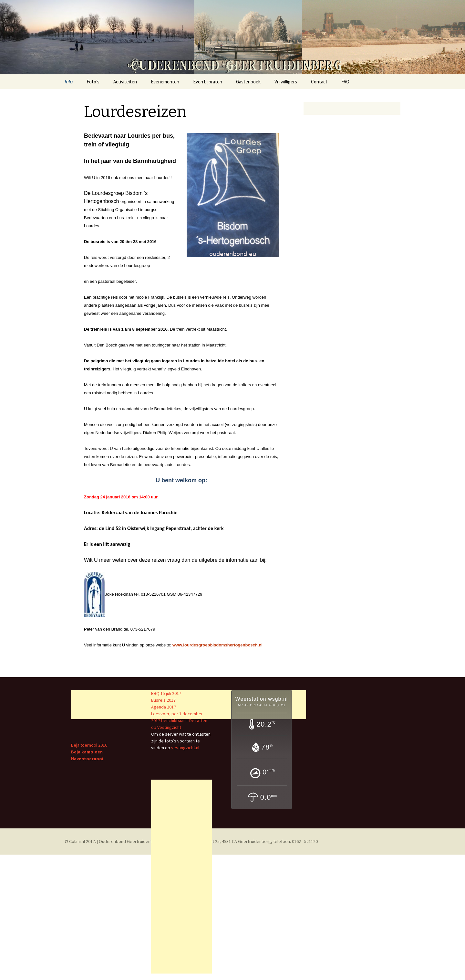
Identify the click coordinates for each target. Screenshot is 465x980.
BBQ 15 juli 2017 (166, 693)
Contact (319, 82)
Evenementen (165, 82)
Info (69, 82)
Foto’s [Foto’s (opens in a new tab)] (93, 82)
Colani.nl (77, 841)
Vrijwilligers (286, 82)
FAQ (345, 82)
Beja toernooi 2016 (89, 745)
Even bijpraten (208, 82)
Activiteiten (125, 82)
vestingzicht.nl (185, 748)
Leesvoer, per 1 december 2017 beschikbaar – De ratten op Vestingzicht (179, 720)
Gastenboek (248, 82)
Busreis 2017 (163, 700)
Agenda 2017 (164, 707)
